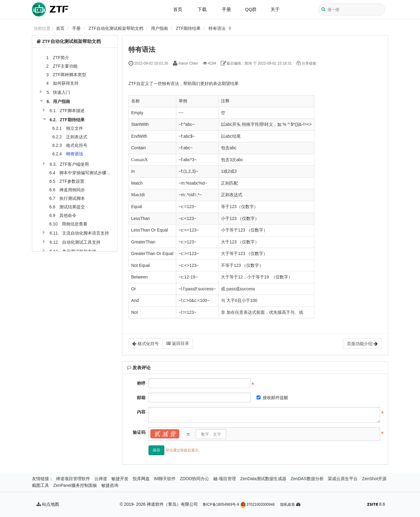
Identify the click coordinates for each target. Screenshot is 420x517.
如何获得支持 (66, 83)
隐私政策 (288, 505)
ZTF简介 (61, 58)
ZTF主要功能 (65, 66)
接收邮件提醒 (272, 398)
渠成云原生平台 (343, 479)
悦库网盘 (141, 479)
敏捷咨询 (110, 485)
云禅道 (101, 479)
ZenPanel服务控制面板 (75, 485)
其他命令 (68, 215)
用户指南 (159, 28)
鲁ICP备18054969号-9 (221, 505)
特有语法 (217, 28)
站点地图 (48, 504)
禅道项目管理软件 (73, 479)
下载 (202, 9)
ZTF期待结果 (188, 28)
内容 (141, 412)
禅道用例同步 (72, 190)
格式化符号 (77, 145)
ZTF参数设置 (72, 181)
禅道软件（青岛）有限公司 (172, 504)
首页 (178, 9)
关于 (275, 9)
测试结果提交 (72, 207)
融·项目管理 (225, 479)
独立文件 (75, 128)
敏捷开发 (120, 479)
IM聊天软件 (165, 479)
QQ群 (251, 9)
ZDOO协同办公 (194, 479)
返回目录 (178, 343)
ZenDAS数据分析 (307, 479)
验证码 (139, 432)
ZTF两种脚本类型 (70, 75)
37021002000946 (257, 505)
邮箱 (141, 398)
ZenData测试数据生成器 (263, 479)
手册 (226, 9)
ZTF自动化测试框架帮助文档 (116, 28)
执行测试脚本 (72, 198)
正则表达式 (77, 137)
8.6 (376, 505)
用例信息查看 (75, 224)
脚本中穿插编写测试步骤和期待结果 (93, 173)
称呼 (141, 383)
